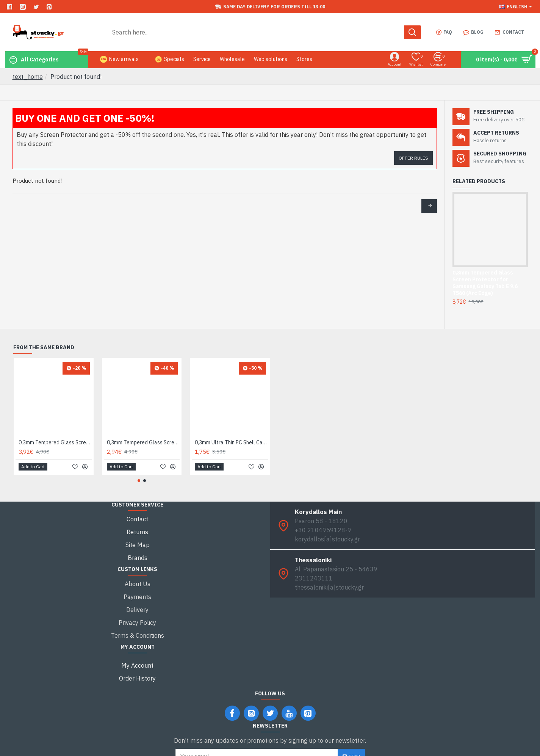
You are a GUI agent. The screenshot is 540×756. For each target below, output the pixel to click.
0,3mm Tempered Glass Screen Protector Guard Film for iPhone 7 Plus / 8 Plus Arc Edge (143, 442)
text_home (28, 77)
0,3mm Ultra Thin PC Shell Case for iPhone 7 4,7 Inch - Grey (231, 442)
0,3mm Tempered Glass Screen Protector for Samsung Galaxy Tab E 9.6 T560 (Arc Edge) (485, 283)
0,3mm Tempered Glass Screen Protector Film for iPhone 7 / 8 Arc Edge (55, 442)
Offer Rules (413, 158)
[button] (139, 481)
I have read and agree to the (270, 729)
